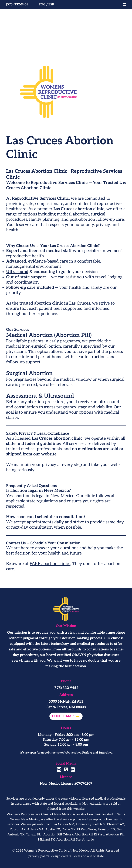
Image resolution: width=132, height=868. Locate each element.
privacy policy (39, 856)
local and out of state (89, 856)
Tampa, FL (33, 834)
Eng (42, 4)
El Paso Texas (87, 829)
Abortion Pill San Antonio (75, 840)
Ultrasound (17, 272)
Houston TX (107, 829)
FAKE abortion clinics (50, 564)
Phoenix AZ (116, 824)
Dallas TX (69, 829)
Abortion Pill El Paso (89, 834)
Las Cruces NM (63, 824)
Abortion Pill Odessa (58, 834)
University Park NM (91, 824)
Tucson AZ (18, 829)
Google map (63, 716)
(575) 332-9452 (17, 4)
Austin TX (53, 829)
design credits (61, 856)
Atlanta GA (35, 829)
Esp (51, 4)
